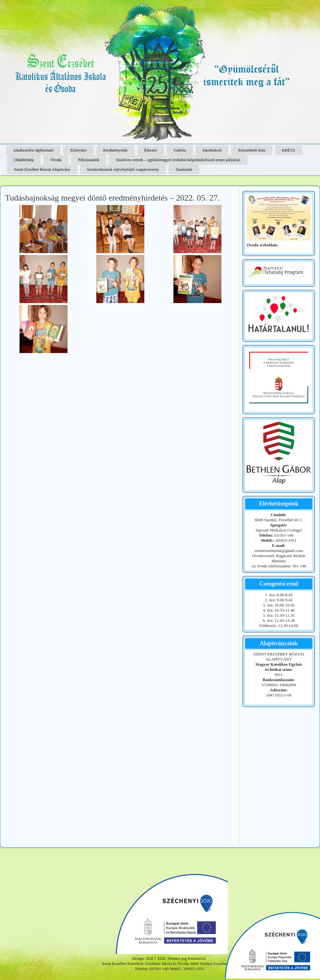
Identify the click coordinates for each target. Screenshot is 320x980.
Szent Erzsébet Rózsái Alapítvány (42, 169)
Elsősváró (78, 150)
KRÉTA (289, 150)
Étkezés (151, 150)
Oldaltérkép (24, 160)
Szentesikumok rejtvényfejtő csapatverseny (123, 169)
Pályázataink (89, 160)
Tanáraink (184, 169)
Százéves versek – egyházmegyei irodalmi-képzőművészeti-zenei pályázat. (178, 160)
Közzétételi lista (252, 150)
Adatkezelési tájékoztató (33, 150)
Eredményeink (116, 150)
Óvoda (56, 160)
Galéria (180, 150)
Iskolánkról (212, 150)
